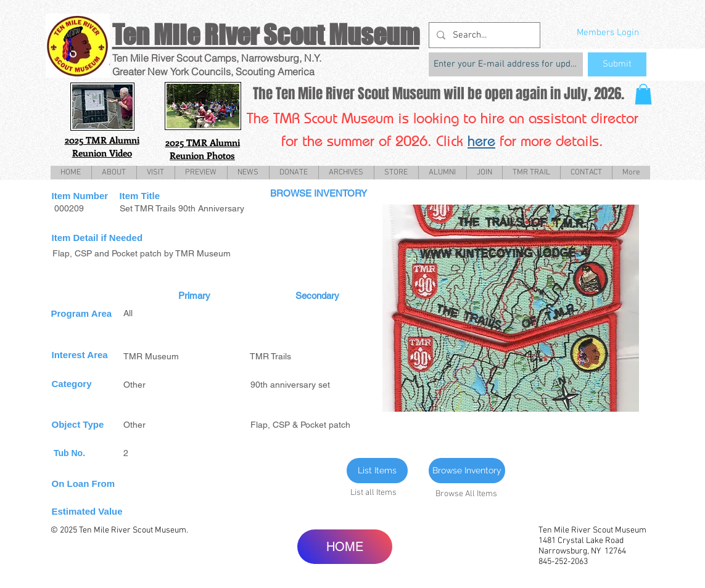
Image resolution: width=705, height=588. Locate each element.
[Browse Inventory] (467, 471)
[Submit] (617, 64)
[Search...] (483, 35)
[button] (643, 94)
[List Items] (377, 471)
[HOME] (345, 547)
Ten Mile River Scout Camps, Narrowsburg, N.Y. (217, 58)
